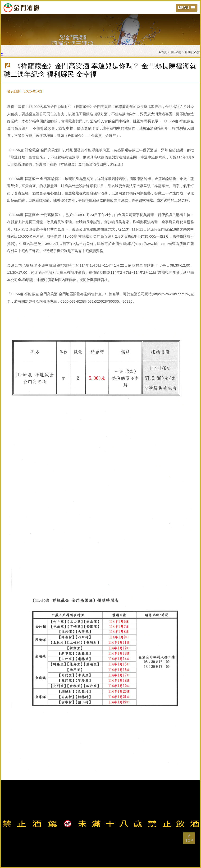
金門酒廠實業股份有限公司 (21, 8)
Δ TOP (189, 838)
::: (2, 54)
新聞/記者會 (192, 52)
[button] (187, 8)
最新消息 (176, 52)
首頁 (163, 52)
